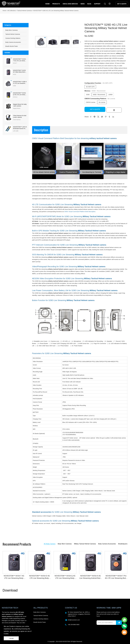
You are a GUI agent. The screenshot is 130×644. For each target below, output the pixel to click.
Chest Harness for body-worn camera (20, 116)
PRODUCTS (56, 4)
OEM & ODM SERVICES (70, 4)
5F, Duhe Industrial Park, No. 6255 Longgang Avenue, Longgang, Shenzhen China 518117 (79, 613)
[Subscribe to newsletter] (119, 622)
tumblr (109, 116)
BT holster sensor (38, 523)
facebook (91, 116)
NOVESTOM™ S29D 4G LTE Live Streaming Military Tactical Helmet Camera (56, 11)
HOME (47, 4)
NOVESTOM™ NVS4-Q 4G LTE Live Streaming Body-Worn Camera (20, 94)
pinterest (106, 116)
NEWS (83, 4)
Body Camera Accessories (13, 42)
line (95, 116)
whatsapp (102, 116)
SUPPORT (97, 4)
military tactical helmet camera (108, 41)
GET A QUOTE (122, 4)
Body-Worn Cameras (12, 30)
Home (4, 11)
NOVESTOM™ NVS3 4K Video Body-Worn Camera (20, 71)
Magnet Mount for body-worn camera (20, 105)
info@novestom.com (74, 619)
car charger (78, 523)
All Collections (12, 11)
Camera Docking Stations (13, 38)
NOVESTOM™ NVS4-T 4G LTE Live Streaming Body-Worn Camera (20, 60)
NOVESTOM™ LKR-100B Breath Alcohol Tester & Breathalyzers (20, 128)
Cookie (12, 626)
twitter (98, 116)
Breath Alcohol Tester (12, 46)
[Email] (106, 622)
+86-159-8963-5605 (74, 624)
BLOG (89, 4)
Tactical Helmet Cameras (25, 11)
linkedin (113, 116)
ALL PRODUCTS (41, 607)
